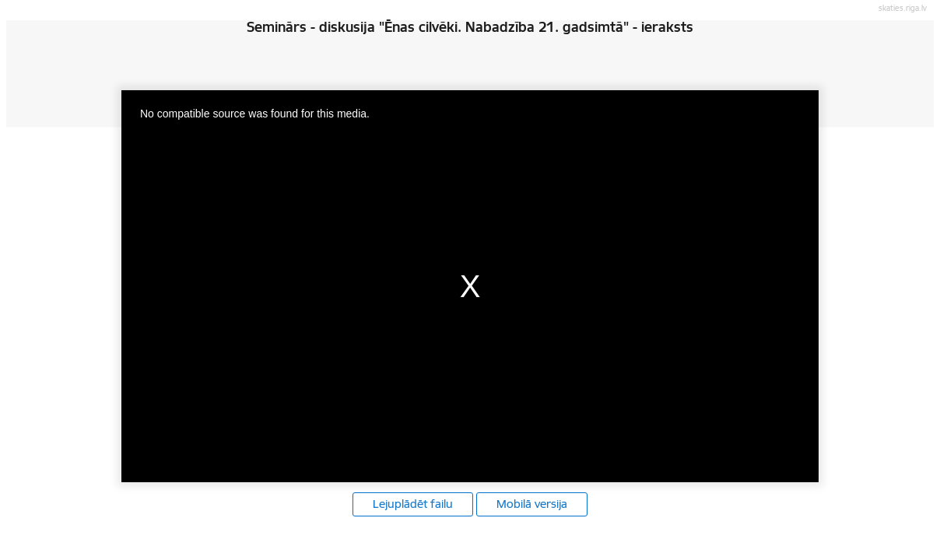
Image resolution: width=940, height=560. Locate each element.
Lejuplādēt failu (413, 504)
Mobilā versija (532, 504)
